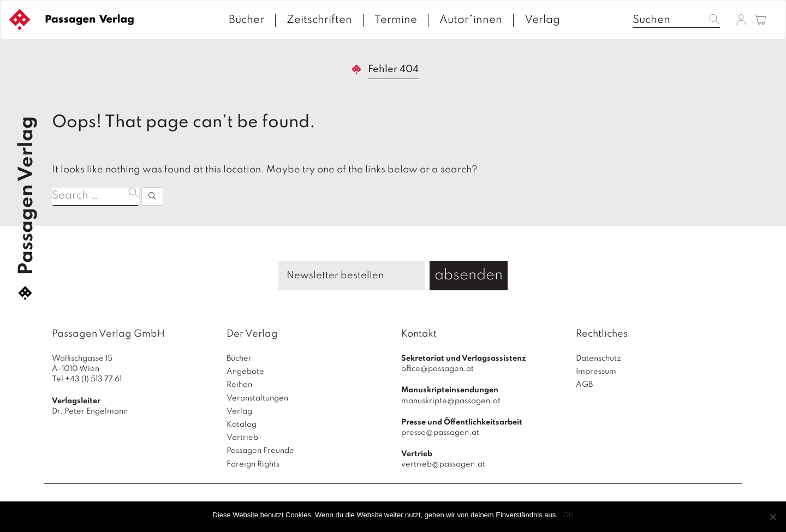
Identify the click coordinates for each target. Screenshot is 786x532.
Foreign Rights (253, 464)
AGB (584, 385)
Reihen (239, 385)
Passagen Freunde (260, 451)
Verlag (542, 20)
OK (568, 515)
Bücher (246, 20)
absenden (469, 275)
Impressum (596, 372)
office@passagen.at (437, 369)
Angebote (245, 372)
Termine (396, 20)
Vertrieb (242, 438)
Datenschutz (599, 358)
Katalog (242, 425)
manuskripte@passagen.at (451, 401)
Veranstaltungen (257, 398)
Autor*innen (471, 20)
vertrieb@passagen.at (443, 464)
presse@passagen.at (440, 433)
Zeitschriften (319, 20)
